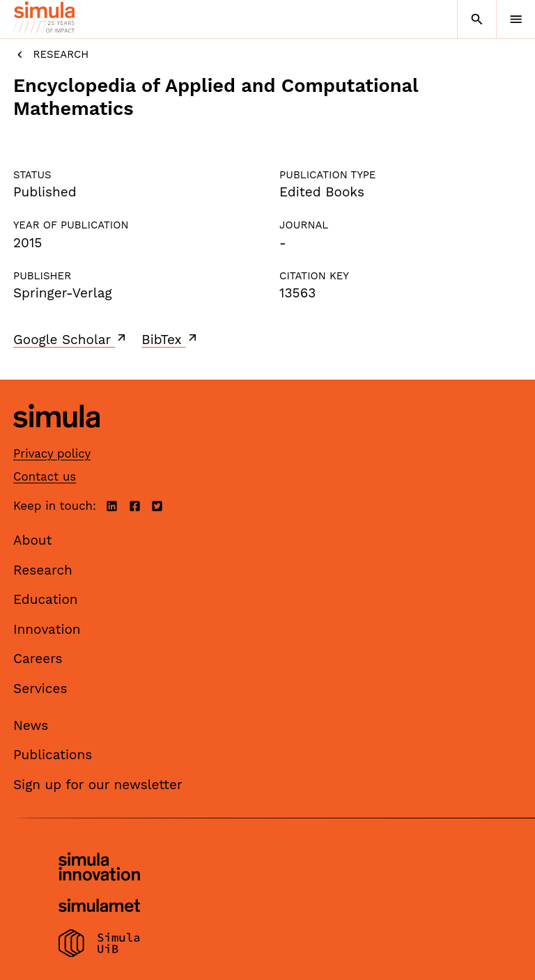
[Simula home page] (56, 438)
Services (40, 689)
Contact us (45, 476)
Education (46, 599)
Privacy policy (52, 453)
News (31, 725)
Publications (53, 755)
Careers (38, 659)
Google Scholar (71, 339)
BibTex (170, 339)
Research (51, 55)
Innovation (47, 629)
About (33, 540)
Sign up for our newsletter (98, 785)
